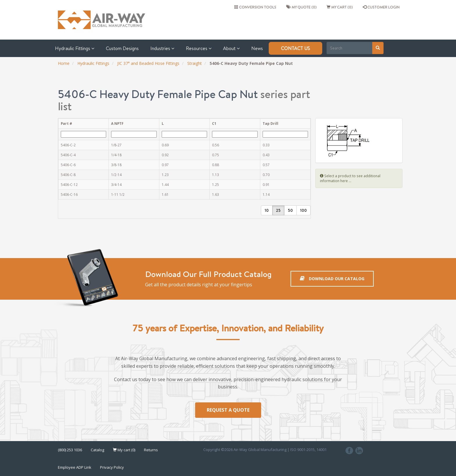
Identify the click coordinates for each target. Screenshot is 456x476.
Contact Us (295, 48)
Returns (151, 450)
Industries (162, 48)
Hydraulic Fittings (75, 48)
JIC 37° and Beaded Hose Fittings (148, 63)
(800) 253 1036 (70, 450)
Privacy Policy (112, 467)
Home (64, 63)
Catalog (97, 450)
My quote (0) (301, 7)
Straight (195, 63)
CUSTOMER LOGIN (381, 7)
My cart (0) (340, 7)
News (257, 48)
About (231, 48)
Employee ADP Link (75, 467)
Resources (199, 48)
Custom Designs (122, 48)
